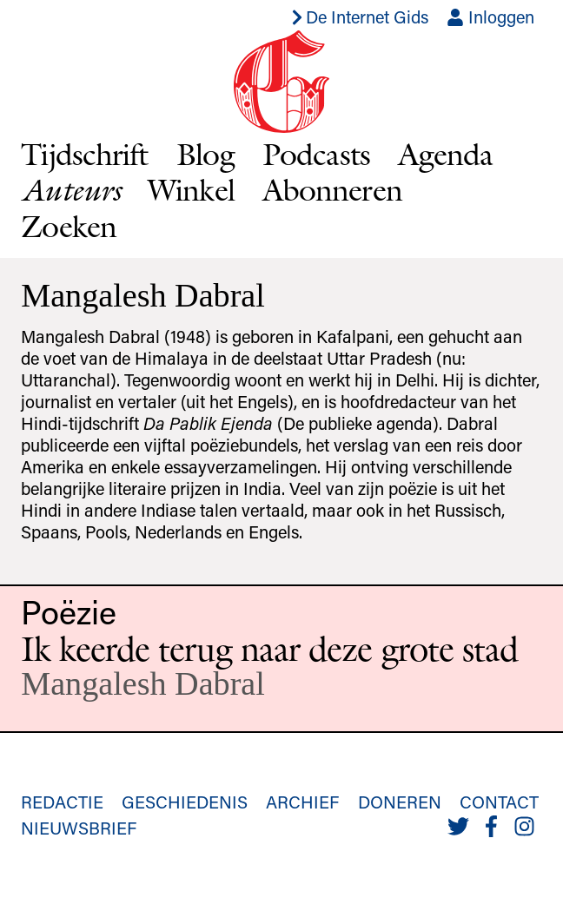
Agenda (446, 154)
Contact (499, 802)
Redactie (62, 802)
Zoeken (69, 226)
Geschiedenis (185, 802)
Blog (205, 154)
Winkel (191, 189)
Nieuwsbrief (79, 828)
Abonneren (332, 189)
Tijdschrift (84, 154)
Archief (302, 802)
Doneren (400, 802)
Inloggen (490, 16)
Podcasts (316, 154)
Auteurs (70, 190)
